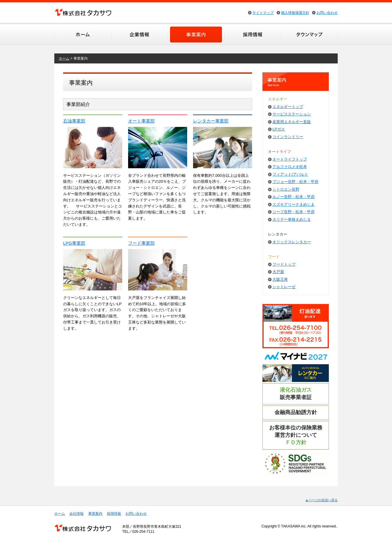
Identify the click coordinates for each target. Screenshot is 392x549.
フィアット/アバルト (290, 174)
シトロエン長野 (286, 189)
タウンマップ (309, 34)
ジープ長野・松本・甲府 (294, 212)
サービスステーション (292, 114)
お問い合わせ (327, 13)
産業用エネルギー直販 (292, 122)
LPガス (279, 129)
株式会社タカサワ (83, 12)
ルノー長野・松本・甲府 (294, 197)
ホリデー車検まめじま (292, 219)
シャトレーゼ (284, 287)
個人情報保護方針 (295, 13)
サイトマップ (263, 13)
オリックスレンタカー (292, 242)
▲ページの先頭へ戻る (321, 500)
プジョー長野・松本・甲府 (295, 182)
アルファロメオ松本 (290, 167)
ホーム (83, 34)
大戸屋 (278, 272)
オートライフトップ (290, 159)
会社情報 (139, 34)
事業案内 (196, 34)
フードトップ (284, 264)
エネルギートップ (288, 107)
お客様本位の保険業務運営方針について (296, 435)
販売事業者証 (296, 394)
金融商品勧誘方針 (296, 412)
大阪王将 (280, 279)
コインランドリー (288, 137)
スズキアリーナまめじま (294, 204)
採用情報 (253, 34)
